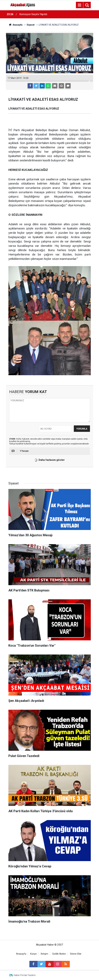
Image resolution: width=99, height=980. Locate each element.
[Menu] (80, 5)
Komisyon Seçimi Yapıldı (33, 14)
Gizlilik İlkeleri (59, 954)
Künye (33, 954)
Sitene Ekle (76, 954)
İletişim (44, 954)
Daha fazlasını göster (49, 460)
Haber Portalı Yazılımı (25, 975)
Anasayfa (21, 954)
